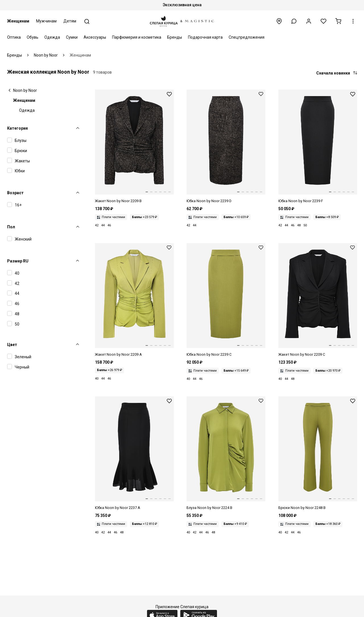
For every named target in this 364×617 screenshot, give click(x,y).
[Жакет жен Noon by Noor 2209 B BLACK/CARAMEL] (134, 147)
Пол (11, 227)
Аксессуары (95, 37)
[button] (294, 21)
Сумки (72, 37)
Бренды (175, 37)
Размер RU (18, 261)
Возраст (15, 193)
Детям (70, 21)
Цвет (12, 345)
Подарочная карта (205, 37)
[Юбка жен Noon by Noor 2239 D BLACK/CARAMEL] (226, 147)
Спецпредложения (247, 37)
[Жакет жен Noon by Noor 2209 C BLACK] (318, 300)
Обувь (33, 37)
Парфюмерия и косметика (137, 37)
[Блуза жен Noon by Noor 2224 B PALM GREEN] (226, 454)
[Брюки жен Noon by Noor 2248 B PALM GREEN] (318, 454)
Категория (17, 128)
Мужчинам (46, 21)
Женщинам (18, 21)
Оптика (14, 37)
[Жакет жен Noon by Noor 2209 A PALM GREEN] (134, 300)
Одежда (52, 37)
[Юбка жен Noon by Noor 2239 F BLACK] (318, 147)
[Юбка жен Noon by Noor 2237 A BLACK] (134, 454)
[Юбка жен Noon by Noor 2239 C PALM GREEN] (226, 300)
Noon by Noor (25, 90)
